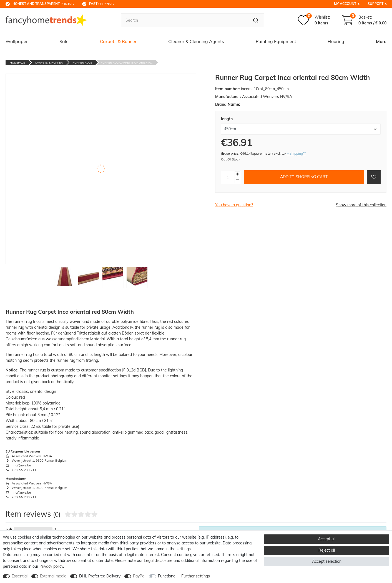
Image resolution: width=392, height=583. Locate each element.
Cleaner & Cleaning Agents (196, 41)
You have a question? (234, 205)
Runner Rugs (82, 63)
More (381, 41)
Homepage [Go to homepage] (17, 63)
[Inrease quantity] (237, 174)
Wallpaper (17, 41)
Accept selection (327, 561)
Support (375, 4)
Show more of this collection (361, 205)
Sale (64, 41)
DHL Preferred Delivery (100, 576)
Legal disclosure (158, 561)
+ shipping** (296, 153)
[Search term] (184, 20)
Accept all (327, 539)
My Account (345, 4)
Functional (167, 576)
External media (53, 576)
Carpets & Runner (118, 41)
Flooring (336, 41)
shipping (101, 4)
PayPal (139, 576)
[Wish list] (314, 20)
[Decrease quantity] (237, 180)
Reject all (327, 550)
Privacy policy (51, 566)
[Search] (256, 20)
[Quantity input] (228, 177)
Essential (20, 576)
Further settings (196, 576)
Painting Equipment (276, 41)
